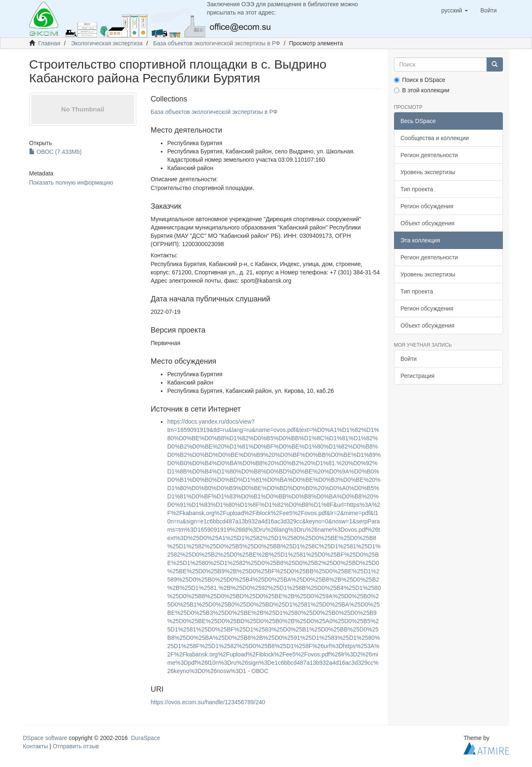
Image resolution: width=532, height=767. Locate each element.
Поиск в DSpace (420, 80)
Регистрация (418, 376)
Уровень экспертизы (428, 172)
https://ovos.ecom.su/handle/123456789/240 (208, 702)
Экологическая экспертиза (107, 43)
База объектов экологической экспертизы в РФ (217, 43)
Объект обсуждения (428, 223)
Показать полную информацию (71, 183)
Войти (409, 359)
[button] (455, 10)
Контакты (35, 746)
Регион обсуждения (427, 206)
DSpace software (45, 738)
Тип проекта (417, 189)
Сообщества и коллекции (435, 138)
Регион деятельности (429, 155)
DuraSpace (145, 738)
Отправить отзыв (76, 746)
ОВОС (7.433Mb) (55, 152)
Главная (49, 43)
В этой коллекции (422, 90)
